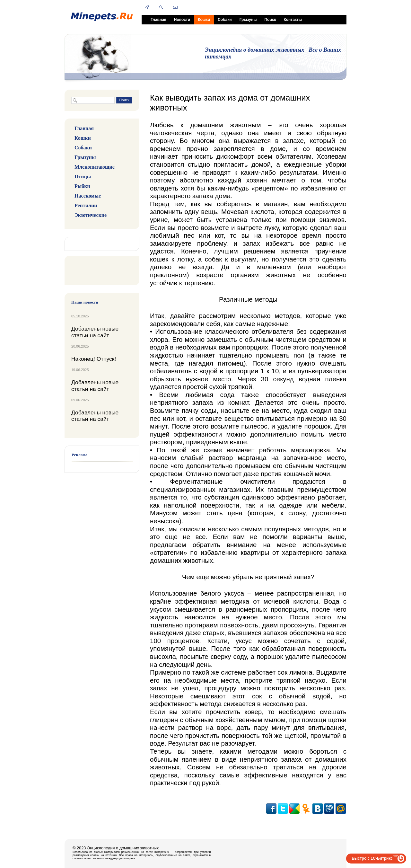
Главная (158, 20)
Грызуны (248, 20)
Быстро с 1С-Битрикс (372, 858)
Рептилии (86, 205)
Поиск (270, 20)
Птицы (83, 177)
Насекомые (88, 196)
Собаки (225, 20)
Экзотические (91, 215)
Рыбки (82, 186)
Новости (182, 20)
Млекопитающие (95, 167)
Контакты (293, 20)
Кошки (204, 20)
